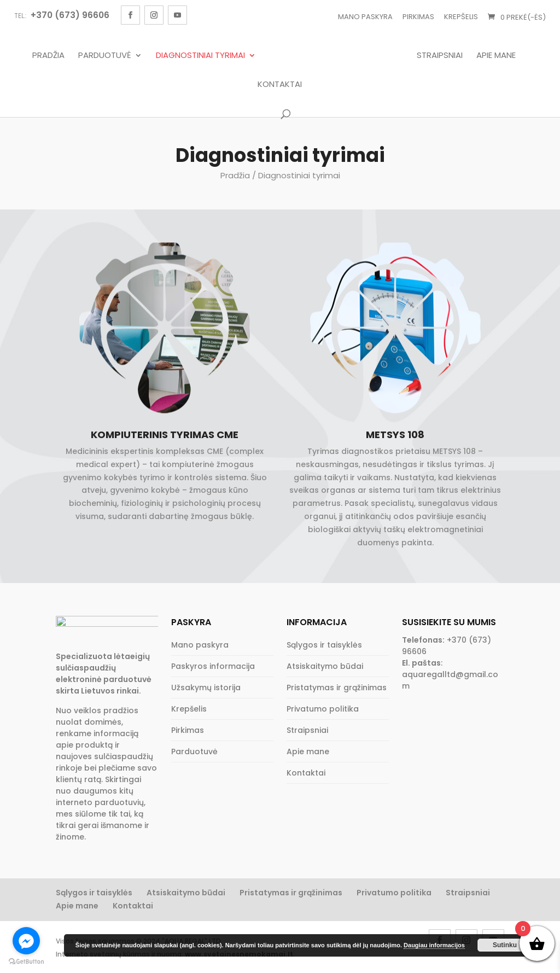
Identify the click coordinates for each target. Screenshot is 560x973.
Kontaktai (280, 85)
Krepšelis (461, 17)
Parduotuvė (102, 56)
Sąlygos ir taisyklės (324, 645)
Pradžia (46, 56)
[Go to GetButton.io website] (26, 962)
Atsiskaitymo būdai (325, 666)
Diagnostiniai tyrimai (198, 56)
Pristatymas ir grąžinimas (337, 687)
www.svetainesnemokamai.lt (239, 959)
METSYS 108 (395, 435)
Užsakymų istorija (206, 687)
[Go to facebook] (26, 941)
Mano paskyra (365, 17)
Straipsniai (442, 56)
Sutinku (505, 945)
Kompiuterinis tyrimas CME (165, 435)
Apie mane (499, 56)
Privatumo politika (323, 709)
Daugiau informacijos (434, 945)
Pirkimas (418, 17)
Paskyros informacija (213, 666)
